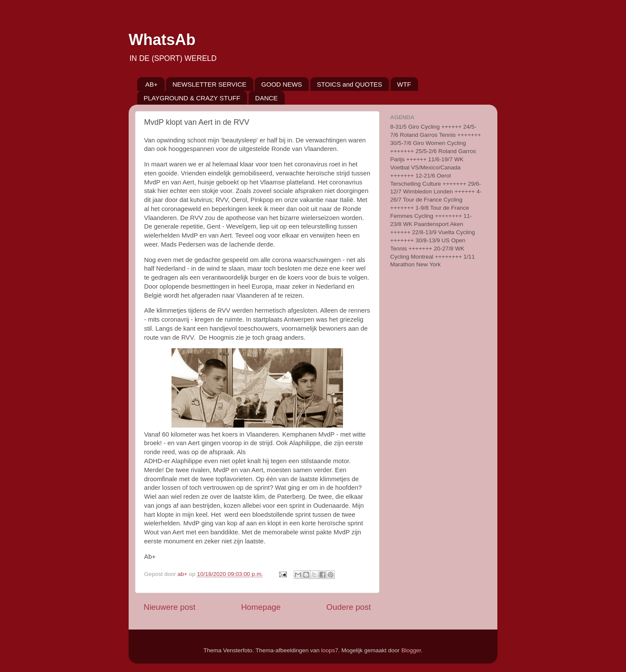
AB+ (152, 84)
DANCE (266, 98)
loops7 (330, 650)
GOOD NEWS (281, 84)
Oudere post (349, 607)
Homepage (261, 607)
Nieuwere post (170, 607)
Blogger (411, 650)
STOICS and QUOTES (349, 84)
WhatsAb (162, 40)
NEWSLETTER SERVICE (209, 84)
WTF (404, 84)
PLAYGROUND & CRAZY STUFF (192, 98)
